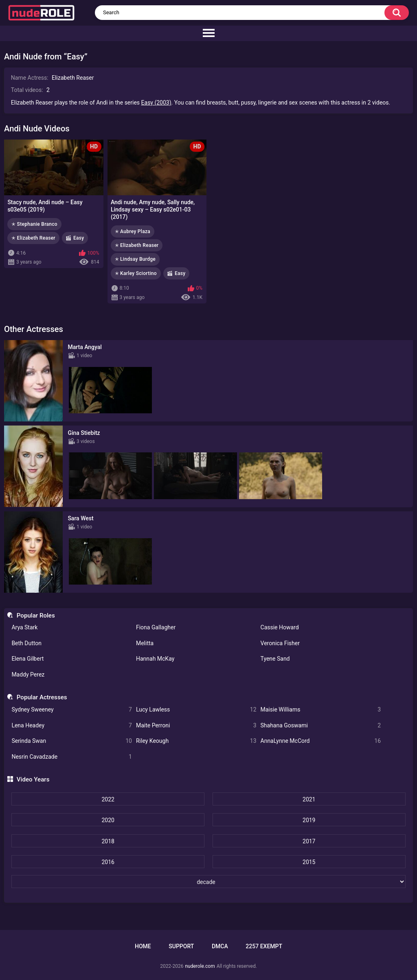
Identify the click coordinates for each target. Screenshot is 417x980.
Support (181, 946)
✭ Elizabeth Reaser (33, 238)
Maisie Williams (321, 710)
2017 (309, 841)
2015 (309, 862)
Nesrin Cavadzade (72, 757)
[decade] (208, 882)
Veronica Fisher (280, 643)
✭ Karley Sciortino (136, 273)
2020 (108, 820)
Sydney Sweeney (72, 710)
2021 (309, 799)
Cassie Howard (280, 627)
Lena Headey (72, 726)
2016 (108, 862)
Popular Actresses (42, 697)
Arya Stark (24, 627)
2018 (108, 841)
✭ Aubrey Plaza (133, 231)
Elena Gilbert (27, 659)
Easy (79, 238)
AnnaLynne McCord (321, 741)
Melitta (145, 643)
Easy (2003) (156, 103)
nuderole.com (200, 966)
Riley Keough (196, 741)
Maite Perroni (196, 726)
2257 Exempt (264, 946)
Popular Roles (36, 616)
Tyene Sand (275, 659)
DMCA (220, 946)
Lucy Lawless (196, 710)
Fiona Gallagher (156, 627)
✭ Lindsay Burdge (135, 259)
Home (143, 946)
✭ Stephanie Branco (34, 224)
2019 (309, 820)
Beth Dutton (26, 643)
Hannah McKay (155, 659)
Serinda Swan (72, 741)
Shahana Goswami (321, 726)
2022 (108, 799)
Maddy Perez (28, 674)
